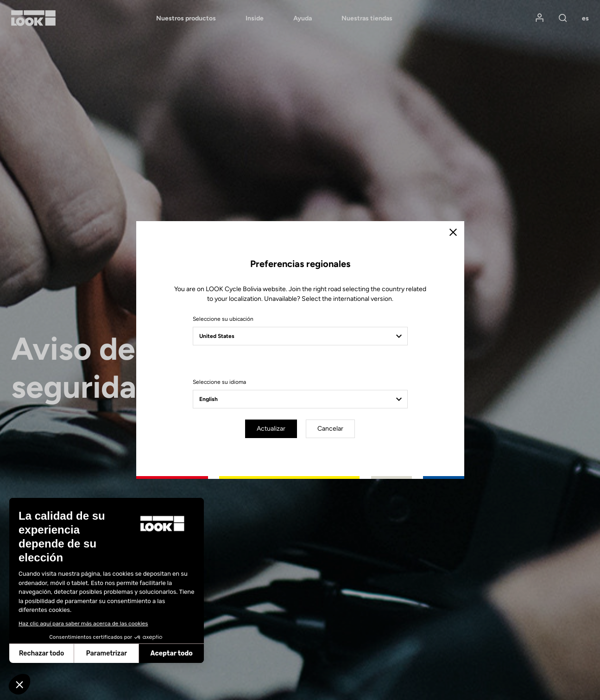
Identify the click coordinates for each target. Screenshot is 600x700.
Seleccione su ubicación (223, 319)
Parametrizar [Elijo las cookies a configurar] (107, 653)
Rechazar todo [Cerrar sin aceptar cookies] (41, 653)
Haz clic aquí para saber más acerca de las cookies (83, 624)
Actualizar (271, 429)
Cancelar (330, 429)
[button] (19, 684)
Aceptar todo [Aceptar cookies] (172, 653)
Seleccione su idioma (219, 382)
